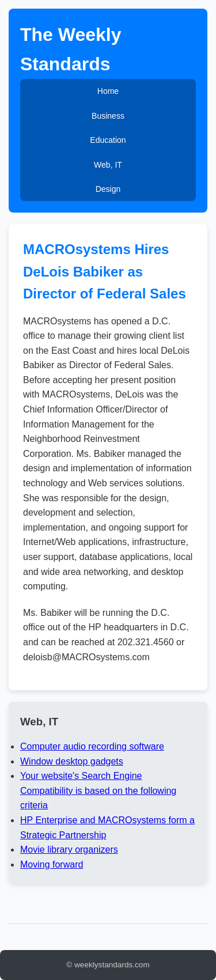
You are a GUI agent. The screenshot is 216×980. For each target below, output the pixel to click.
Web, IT (108, 165)
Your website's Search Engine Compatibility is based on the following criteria (98, 790)
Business (108, 116)
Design (108, 189)
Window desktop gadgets (72, 761)
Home (108, 91)
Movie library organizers (69, 850)
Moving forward (52, 864)
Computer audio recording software (92, 746)
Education (108, 140)
